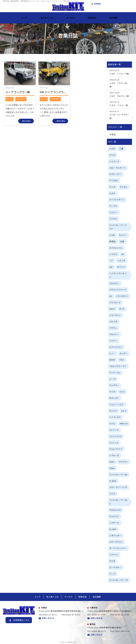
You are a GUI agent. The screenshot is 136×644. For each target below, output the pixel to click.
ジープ (9, 99)
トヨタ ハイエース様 (119, 74)
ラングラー (21, 99)
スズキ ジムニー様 (119, 105)
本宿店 (30, 65)
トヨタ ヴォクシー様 (119, 96)
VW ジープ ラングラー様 (54, 92)
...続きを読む (26, 121)
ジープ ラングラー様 (18, 92)
